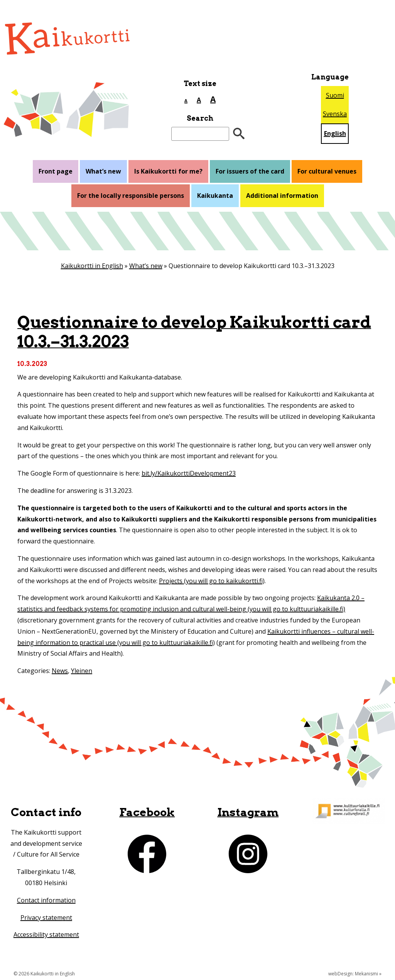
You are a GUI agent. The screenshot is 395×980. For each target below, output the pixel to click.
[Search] (200, 134)
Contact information (46, 900)
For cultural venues (327, 171)
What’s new (103, 171)
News (60, 671)
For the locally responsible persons (131, 196)
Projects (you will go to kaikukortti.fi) (212, 581)
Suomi (335, 95)
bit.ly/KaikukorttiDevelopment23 (189, 473)
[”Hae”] (239, 134)
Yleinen (82, 671)
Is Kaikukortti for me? (168, 171)
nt (69, 918)
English (335, 133)
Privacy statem (41, 918)
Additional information (282, 196)
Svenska (335, 114)
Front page (56, 171)
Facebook (147, 812)
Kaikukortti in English (92, 266)
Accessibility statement (46, 934)
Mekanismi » (368, 974)
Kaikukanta (215, 196)
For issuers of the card (250, 171)
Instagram (248, 812)
